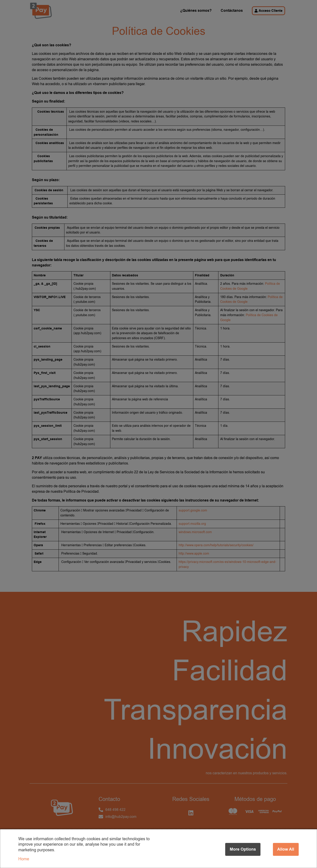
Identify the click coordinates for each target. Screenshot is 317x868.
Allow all (286, 849)
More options (243, 849)
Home (24, 859)
